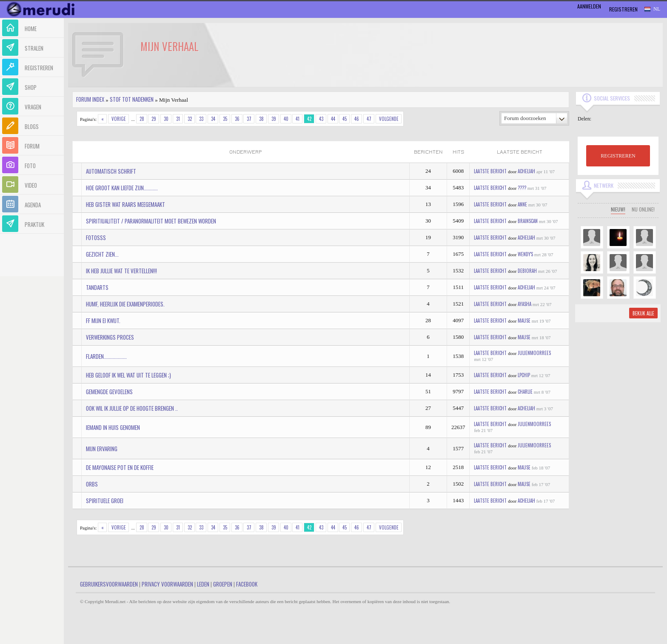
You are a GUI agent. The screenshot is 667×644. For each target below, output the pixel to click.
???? (522, 188)
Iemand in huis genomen (113, 427)
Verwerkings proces (110, 337)
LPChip (524, 375)
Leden (203, 584)
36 (237, 119)
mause (524, 321)
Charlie (525, 392)
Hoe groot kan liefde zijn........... (122, 188)
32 (190, 119)
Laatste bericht (490, 171)
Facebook (247, 584)
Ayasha (524, 304)
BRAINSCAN (528, 221)
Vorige (119, 119)
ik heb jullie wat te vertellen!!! (121, 271)
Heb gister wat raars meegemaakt (125, 204)
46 (357, 119)
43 (321, 119)
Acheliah (526, 171)
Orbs (92, 484)
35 (225, 119)
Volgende (389, 119)
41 (298, 119)
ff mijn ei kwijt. (103, 321)
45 (345, 119)
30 (166, 119)
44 (333, 119)
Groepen (223, 584)
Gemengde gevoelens (109, 392)
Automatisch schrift (111, 171)
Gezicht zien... (102, 254)
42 (309, 119)
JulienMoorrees (534, 353)
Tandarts (97, 287)
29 (154, 119)
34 (213, 119)
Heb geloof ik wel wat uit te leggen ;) (128, 375)
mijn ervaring (102, 449)
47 (369, 119)
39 (274, 119)
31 (178, 119)
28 (142, 119)
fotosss (96, 238)
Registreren (623, 9)
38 (261, 119)
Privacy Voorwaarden (167, 584)
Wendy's (525, 254)
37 (249, 119)
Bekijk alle (643, 313)
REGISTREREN (618, 156)
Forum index (90, 99)
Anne (522, 204)
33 (201, 119)
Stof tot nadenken (132, 99)
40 (286, 119)
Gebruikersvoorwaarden (109, 584)
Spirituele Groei (105, 501)
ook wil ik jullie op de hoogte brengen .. (132, 408)
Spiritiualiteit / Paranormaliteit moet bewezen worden (151, 221)
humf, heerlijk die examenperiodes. (125, 304)
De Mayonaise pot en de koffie (120, 467)
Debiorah (527, 271)
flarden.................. (106, 356)
